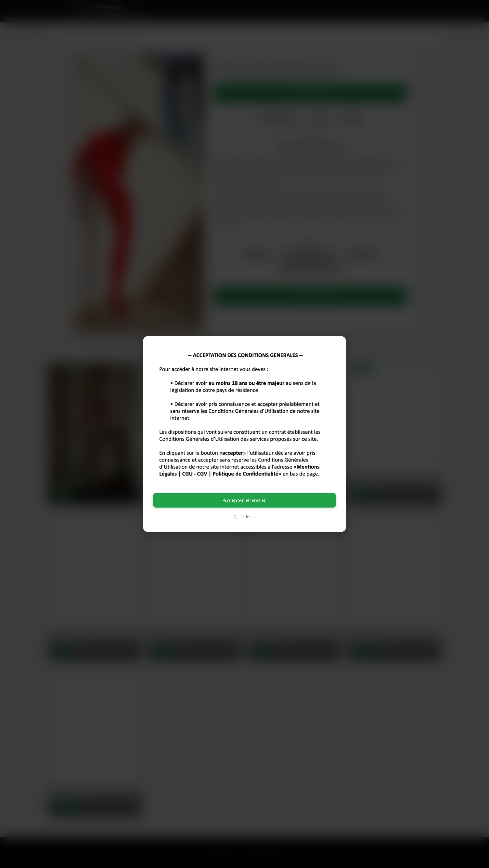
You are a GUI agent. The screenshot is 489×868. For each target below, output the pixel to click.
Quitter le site (245, 516)
